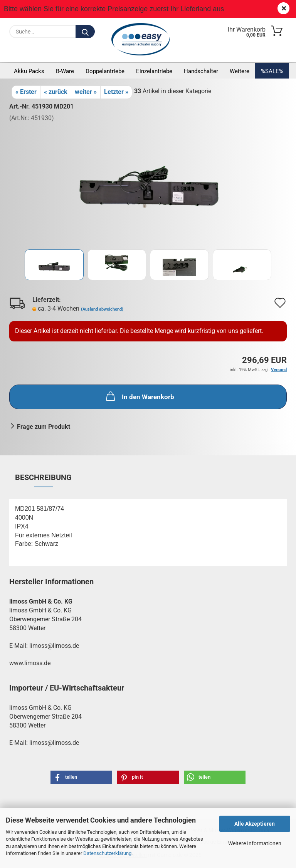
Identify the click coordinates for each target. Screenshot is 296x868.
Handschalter (201, 71)
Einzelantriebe (154, 71)
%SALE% (272, 71)
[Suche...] (85, 32)
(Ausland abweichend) (102, 309)
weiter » (86, 92)
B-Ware (65, 71)
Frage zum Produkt (44, 427)
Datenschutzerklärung (107, 853)
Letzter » (116, 92)
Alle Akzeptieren (255, 824)
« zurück (56, 92)
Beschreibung (43, 477)
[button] (81, 777)
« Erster (26, 92)
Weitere (240, 71)
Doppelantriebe (105, 71)
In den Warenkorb (139, 396)
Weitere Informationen (255, 843)
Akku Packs (29, 71)
